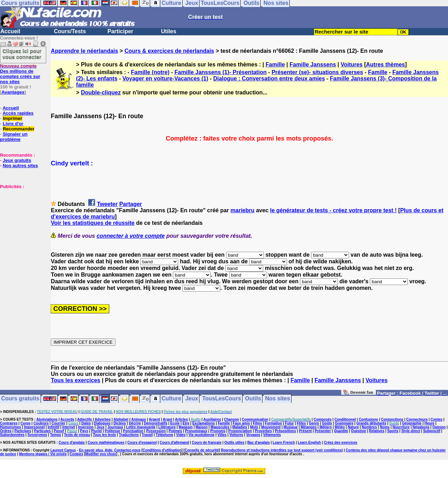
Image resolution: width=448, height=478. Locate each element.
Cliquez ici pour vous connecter (22, 54)
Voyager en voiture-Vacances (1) (165, 79)
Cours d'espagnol (142, 443)
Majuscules (220, 427)
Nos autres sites (20, 166)
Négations (421, 427)
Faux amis (241, 423)
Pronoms (218, 431)
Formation (274, 423)
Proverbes (263, 431)
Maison (202, 427)
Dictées (120, 423)
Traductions (129, 435)
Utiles (169, 31)
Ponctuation (133, 431)
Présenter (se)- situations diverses (317, 72)
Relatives (377, 431)
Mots (254, 427)
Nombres (369, 427)
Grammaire (344, 423)
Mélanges (309, 427)
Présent (305, 431)
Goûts (327, 423)
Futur (289, 423)
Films (257, 423)
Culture (171, 399)
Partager (131, 204)
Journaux (115, 427)
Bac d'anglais (259, 443)
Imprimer (13, 118)
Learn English (309, 443)
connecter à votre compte (131, 236)
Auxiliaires (212, 419)
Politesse (112, 431)
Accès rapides (18, 113)
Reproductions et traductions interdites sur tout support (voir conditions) (282, 450)
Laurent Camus (63, 450)
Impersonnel (34, 427)
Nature (353, 427)
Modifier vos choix (101, 454)
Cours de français (206, 443)
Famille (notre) (150, 72)
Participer (120, 31)
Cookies (76, 454)
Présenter (323, 431)
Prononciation (240, 431)
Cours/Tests (70, 31)
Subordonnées (12, 435)
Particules (42, 431)
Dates (86, 423)
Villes (222, 435)
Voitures (352, 65)
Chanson (232, 419)
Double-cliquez (101, 92)
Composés (323, 419)
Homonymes (10, 427)
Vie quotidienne (202, 435)
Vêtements (272, 435)
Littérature (167, 427)
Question (359, 431)
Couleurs (41, 423)
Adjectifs (84, 419)
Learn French (284, 443)
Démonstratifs (156, 423)
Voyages (253, 435)
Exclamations (203, 423)
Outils (253, 399)
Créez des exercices (341, 443)
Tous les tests (104, 435)
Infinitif (53, 427)
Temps (56, 435)
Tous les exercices (75, 380)
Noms (385, 427)
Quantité (341, 431)
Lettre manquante (141, 427)
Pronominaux (196, 431)
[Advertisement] (21, 224)
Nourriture (401, 427)
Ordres (6, 431)
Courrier (58, 423)
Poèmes (175, 431)
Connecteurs (417, 419)
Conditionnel (345, 419)
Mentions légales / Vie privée (43, 454)
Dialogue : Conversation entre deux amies (269, 79)
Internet (69, 427)
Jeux (191, 399)
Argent (154, 419)
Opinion (439, 427)
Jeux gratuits (17, 160)
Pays (84, 431)
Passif (59, 431)
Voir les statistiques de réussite (93, 223)
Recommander (19, 129)
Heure (429, 423)
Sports (393, 431)
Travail (147, 435)
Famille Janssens (313, 65)
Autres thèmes (386, 65)
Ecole (175, 423)
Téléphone (164, 435)
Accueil (10, 31)
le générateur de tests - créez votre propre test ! (333, 210)
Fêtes (301, 423)
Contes (436, 419)
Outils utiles (234, 443)
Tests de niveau (77, 435)
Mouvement (271, 427)
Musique (291, 427)
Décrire (135, 423)
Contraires (9, 423)
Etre (186, 423)
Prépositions (285, 431)
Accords (67, 419)
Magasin (185, 427)
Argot (167, 419)
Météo (340, 427)
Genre (314, 423)
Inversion (86, 427)
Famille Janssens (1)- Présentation (220, 72)
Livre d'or (13, 124)
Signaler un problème (14, 137)
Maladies (240, 427)
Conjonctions (392, 419)
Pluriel (96, 431)
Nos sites (278, 399)
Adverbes (103, 419)
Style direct (411, 431)
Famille (275, 65)
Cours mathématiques (106, 443)
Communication (255, 419)
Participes (23, 431)
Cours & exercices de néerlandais (169, 51)
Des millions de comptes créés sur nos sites (20, 74)
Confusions (368, 419)
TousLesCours (222, 399)
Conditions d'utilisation (162, 450)
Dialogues (102, 423)
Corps (25, 423)
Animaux (139, 419)
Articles (181, 419)
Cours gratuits (20, 399)
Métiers (326, 427)
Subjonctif (432, 431)
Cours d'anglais (72, 443)
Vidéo (181, 435)
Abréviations (47, 419)
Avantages (13, 92)
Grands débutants (371, 423)
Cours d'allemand (174, 443)
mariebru (243, 210)
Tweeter (107, 204)
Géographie (412, 423)
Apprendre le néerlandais (84, 51)
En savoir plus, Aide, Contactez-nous (110, 450)
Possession (156, 431)
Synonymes (37, 435)
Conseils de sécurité (202, 450)
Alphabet (121, 419)
